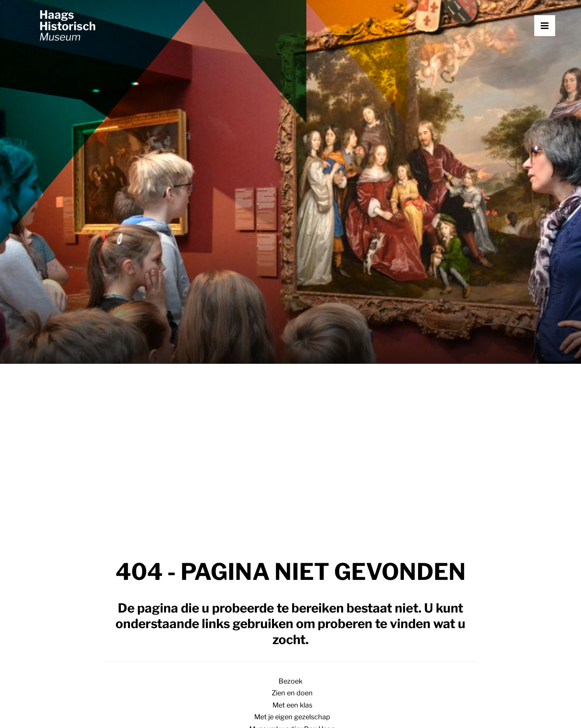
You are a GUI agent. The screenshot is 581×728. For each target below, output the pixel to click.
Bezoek (290, 681)
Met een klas (292, 705)
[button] (555, 44)
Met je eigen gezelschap (292, 717)
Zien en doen (292, 693)
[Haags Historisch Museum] (89, 44)
